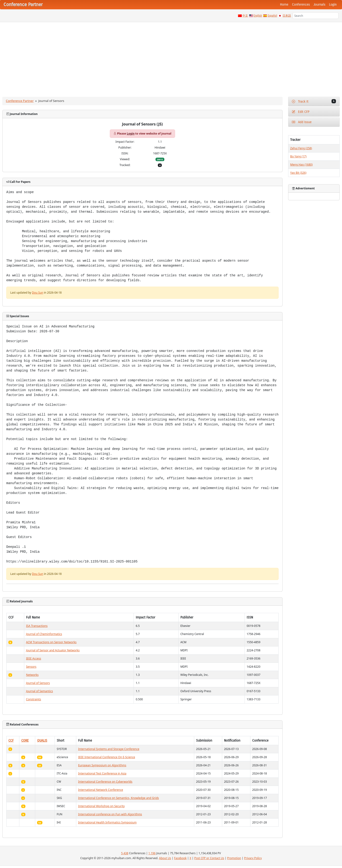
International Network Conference (101, 790)
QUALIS (42, 741)
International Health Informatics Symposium (107, 822)
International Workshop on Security (101, 806)
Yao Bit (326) (298, 173)
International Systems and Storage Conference (109, 749)
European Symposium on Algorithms (102, 765)
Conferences (301, 5)
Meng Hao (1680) (301, 165)
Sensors (31, 667)
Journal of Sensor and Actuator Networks (53, 650)
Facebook (180, 858)
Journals (319, 5)
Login (333, 5)
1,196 (152, 853)
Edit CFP (301, 112)
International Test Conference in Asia (102, 773)
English (258, 16)
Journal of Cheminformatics (44, 634)
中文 (245, 16)
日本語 (287, 16)
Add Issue (302, 122)
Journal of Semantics (40, 691)
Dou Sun (38, 293)
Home (284, 5)
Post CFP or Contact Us (209, 858)
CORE (25, 741)
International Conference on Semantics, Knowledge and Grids (119, 798)
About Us (165, 858)
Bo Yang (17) (298, 156)
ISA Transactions (37, 626)
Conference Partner (20, 101)
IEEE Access (34, 658)
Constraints (34, 699)
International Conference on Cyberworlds (105, 782)
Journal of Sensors (38, 683)
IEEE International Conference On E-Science (107, 757)
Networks (32, 675)
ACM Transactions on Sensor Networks (51, 642)
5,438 (125, 853)
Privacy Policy (253, 858)
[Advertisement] (171, 57)
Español (272, 16)
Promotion (234, 858)
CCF (11, 741)
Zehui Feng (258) (301, 148)
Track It (314, 101)
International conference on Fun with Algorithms (110, 814)
